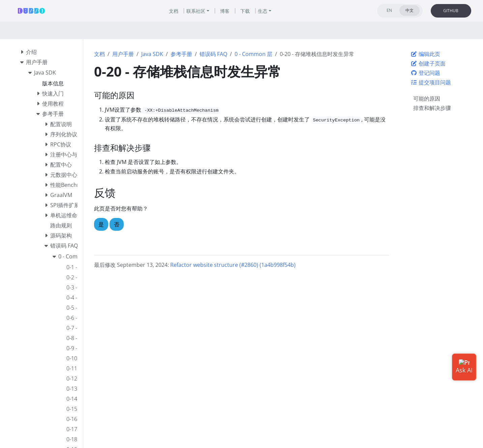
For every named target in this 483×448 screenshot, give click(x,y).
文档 (99, 54)
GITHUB (451, 11)
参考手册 (181, 54)
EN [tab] (389, 10)
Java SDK (152, 54)
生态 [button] (263, 11)
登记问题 (425, 73)
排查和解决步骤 (432, 108)
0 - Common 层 (253, 54)
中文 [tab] (410, 10)
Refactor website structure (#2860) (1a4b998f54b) (233, 265)
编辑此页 (425, 54)
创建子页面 (428, 63)
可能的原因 (427, 99)
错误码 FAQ (213, 54)
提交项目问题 (431, 82)
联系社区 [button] (196, 11)
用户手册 (123, 54)
